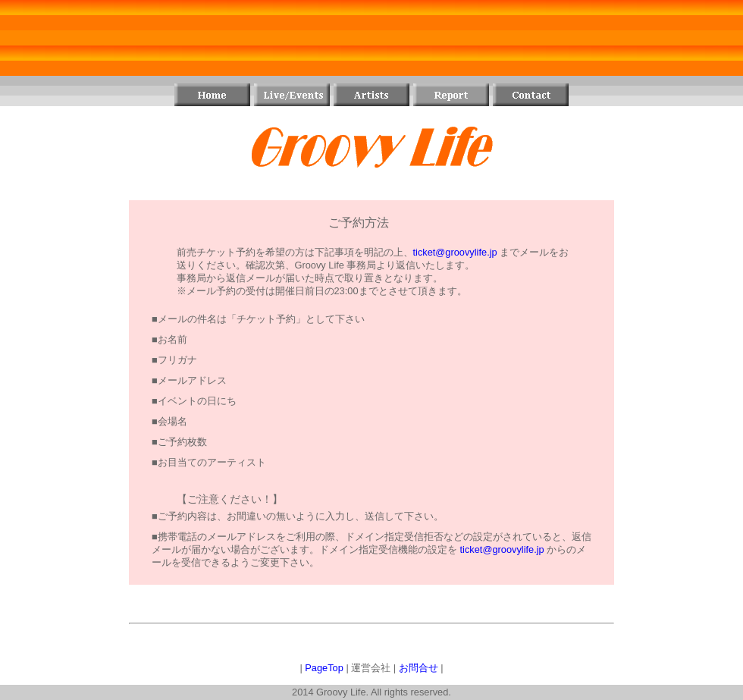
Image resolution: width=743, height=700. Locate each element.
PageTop (324, 668)
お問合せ (419, 668)
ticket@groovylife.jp (455, 252)
